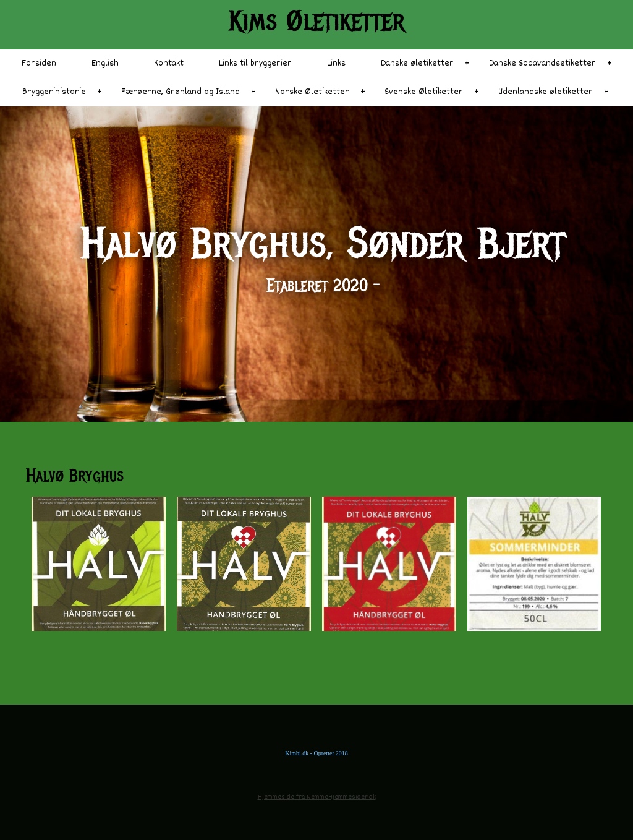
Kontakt (169, 63)
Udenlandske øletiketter (546, 92)
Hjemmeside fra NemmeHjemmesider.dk (317, 797)
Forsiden (39, 63)
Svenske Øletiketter (424, 92)
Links (336, 63)
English (105, 63)
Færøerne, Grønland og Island (181, 92)
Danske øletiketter (417, 63)
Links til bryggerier (255, 63)
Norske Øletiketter (312, 92)
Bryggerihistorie (54, 92)
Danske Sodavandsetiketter (542, 63)
